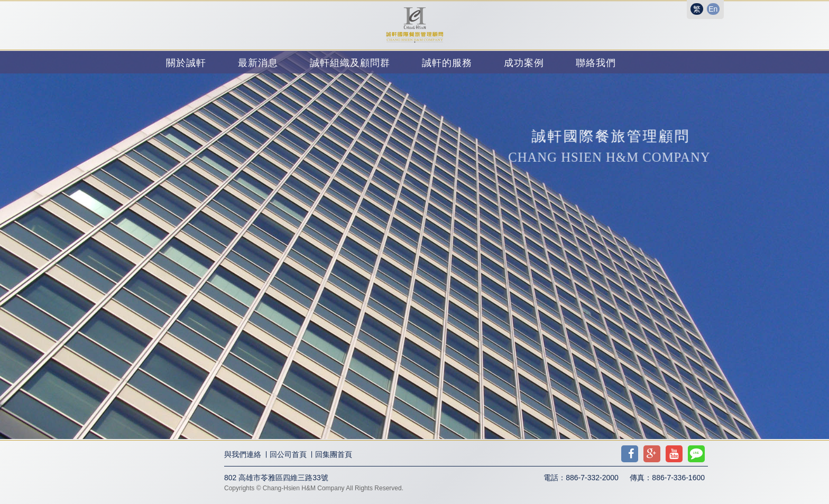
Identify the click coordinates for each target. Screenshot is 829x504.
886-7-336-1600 (678, 478)
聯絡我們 (596, 63)
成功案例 (524, 63)
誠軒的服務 (447, 63)
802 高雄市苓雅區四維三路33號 (276, 478)
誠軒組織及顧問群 (350, 63)
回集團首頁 (334, 454)
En (713, 9)
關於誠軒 (186, 63)
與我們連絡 (243, 454)
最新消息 (258, 63)
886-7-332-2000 (592, 478)
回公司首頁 (288, 454)
